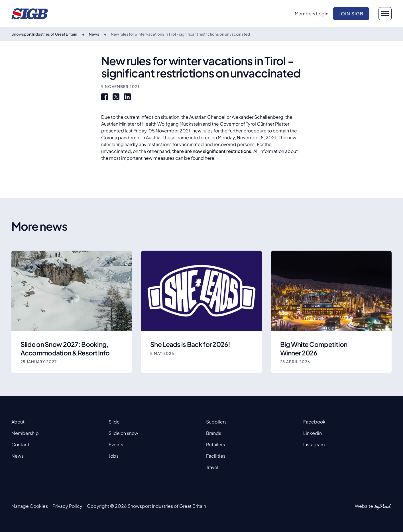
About (18, 422)
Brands (214, 433)
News (18, 456)
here (209, 158)
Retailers (215, 444)
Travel (212, 467)
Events (116, 444)
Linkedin (313, 433)
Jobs (114, 456)
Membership (25, 433)
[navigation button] (385, 14)
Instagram (314, 444)
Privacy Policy (67, 506)
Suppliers (216, 422)
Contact (20, 444)
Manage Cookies (30, 506)
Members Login (312, 14)
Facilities (216, 456)
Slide (114, 422)
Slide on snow (123, 433)
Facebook (314, 422)
